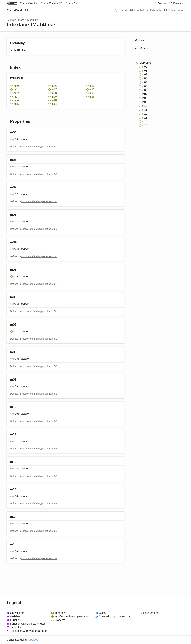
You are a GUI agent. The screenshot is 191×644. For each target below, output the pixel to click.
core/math (142, 48)
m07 (54, 89)
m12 (92, 86)
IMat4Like (32, 20)
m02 (16, 93)
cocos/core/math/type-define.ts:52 (39, 366)
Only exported (176, 10)
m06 (54, 86)
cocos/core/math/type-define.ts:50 (39, 147)
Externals (156, 10)
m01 (16, 89)
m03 (16, 97)
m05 (16, 104)
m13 (92, 89)
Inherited (139, 10)
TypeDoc (33, 640)
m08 (54, 93)
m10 (54, 100)
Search (115, 10)
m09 (54, 97)
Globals (11, 20)
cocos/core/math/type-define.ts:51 (39, 256)
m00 (16, 86)
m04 (16, 100)
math (21, 20)
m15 (92, 97)
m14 (92, 93)
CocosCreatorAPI (18, 10)
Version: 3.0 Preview (171, 3)
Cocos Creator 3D (51, 3)
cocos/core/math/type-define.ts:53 (39, 476)
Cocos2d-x (72, 3)
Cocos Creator (28, 3)
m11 (54, 104)
